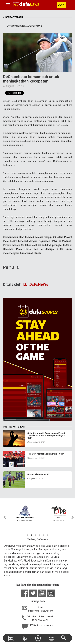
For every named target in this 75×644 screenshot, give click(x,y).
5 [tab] (44, 535)
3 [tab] (36, 535)
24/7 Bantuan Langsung (37, 626)
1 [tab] (28, 535)
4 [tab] (40, 535)
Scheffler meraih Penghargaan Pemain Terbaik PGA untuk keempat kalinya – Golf (47, 436)
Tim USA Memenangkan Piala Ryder (45, 454)
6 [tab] (48, 535)
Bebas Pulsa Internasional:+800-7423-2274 (38, 618)
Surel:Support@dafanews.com (37, 609)
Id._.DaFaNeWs (35, 285)
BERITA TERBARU (13, 17)
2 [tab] (32, 535)
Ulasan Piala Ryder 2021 (39, 474)
